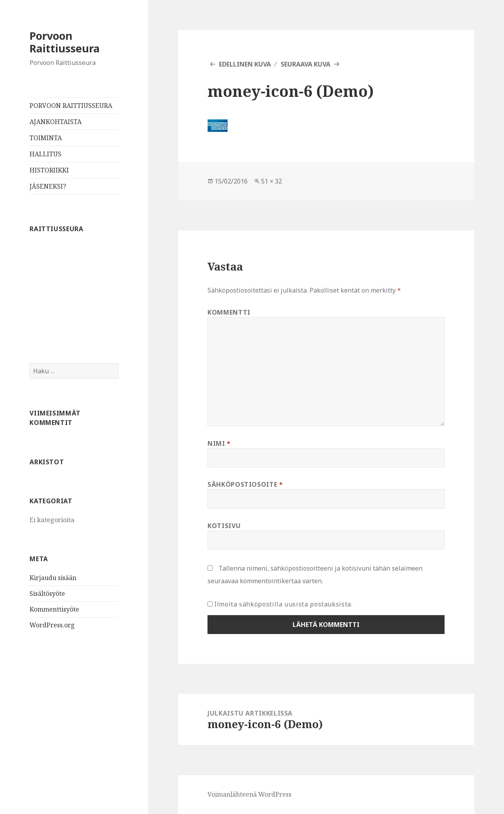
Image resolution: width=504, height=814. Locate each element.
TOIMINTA (46, 138)
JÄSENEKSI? (48, 186)
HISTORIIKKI (49, 170)
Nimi (219, 443)
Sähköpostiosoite (245, 484)
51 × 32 (271, 181)
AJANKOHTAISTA (56, 122)
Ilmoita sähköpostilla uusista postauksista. (283, 604)
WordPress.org (52, 625)
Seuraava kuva (306, 64)
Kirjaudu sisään (53, 578)
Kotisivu (224, 526)
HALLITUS (45, 154)
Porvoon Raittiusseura (65, 42)
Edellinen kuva (245, 64)
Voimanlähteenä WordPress (249, 794)
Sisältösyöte (47, 593)
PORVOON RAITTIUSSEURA (71, 106)
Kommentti (229, 312)
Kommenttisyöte (54, 609)
